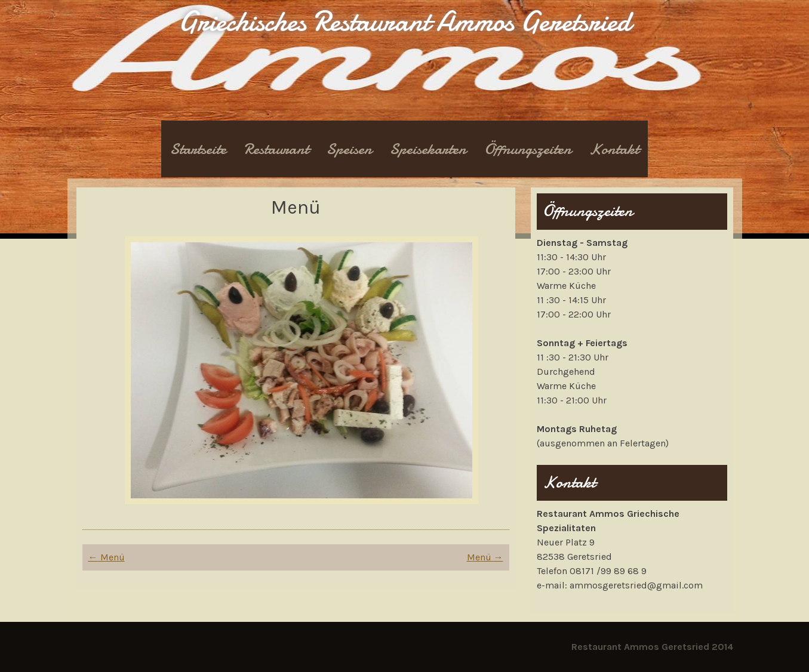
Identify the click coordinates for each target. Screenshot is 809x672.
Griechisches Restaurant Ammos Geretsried (404, 21)
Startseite (198, 149)
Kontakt (614, 149)
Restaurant (276, 149)
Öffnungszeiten (528, 149)
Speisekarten (428, 149)
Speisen (349, 149)
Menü (107, 557)
